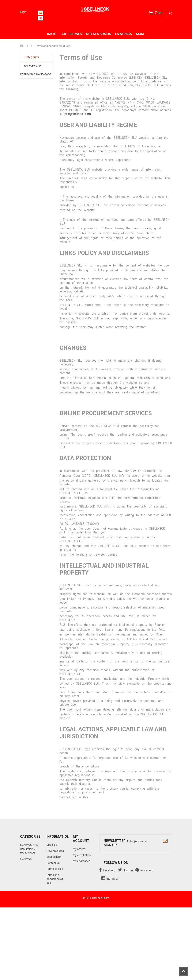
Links (50, 935)
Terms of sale (55, 869)
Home (24, 46)
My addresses (82, 861)
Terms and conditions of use (55, 879)
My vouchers (81, 877)
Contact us (53, 863)
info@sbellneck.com (77, 114)
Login (23, 12)
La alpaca (123, 34)
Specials (52, 845)
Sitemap (52, 940)
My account (81, 839)
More (140, 34)
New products (55, 851)
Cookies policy (56, 907)
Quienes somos (98, 34)
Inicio (52, 34)
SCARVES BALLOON (36, 83)
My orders (79, 849)
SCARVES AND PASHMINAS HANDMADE (29, 849)
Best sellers (54, 857)
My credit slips (82, 855)
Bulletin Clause (55, 928)
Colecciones (71, 34)
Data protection (56, 912)
